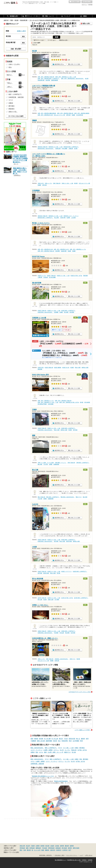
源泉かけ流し (13, 112)
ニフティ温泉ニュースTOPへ (83, 730)
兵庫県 (38, 846)
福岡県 (72, 846)
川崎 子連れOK (57, 183)
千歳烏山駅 (58, 148)
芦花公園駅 (64, 148)
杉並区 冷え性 (66, 368)
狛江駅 (87, 79)
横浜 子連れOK (41, 497)
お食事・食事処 (48, 750)
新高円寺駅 (69, 541)
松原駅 (68, 218)
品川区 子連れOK (42, 598)
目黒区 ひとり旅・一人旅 (54, 631)
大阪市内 (52, 850)
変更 (23, 37)
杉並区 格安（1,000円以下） (68, 311)
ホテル (41, 752)
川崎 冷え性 (41, 183)
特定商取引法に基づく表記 (74, 860)
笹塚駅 (61, 312)
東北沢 (61, 739)
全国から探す (21, 31)
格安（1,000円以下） (51, 748)
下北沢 (66, 739)
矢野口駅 (68, 115)
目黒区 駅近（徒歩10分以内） (45, 633)
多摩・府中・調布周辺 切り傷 (45, 115)
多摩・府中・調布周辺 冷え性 (61, 249)
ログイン (84, 5)
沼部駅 (51, 464)
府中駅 (82, 402)
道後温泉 (58, 848)
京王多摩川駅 (80, 115)
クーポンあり (52, 40)
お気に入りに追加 (75, 64)
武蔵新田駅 (56, 464)
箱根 (27, 848)
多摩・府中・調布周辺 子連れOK (46, 77)
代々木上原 (55, 739)
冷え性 (62, 750)
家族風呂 (12, 109)
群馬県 (42, 846)
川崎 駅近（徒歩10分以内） (62, 659)
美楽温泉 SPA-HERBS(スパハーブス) (43, 776)
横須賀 (29, 850)
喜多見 (55, 741)
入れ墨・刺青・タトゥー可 (55, 752)
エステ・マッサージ (37, 750)
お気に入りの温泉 (75, 2)
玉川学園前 (76, 741)
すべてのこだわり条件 (16, 116)
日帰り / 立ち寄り (14, 64)
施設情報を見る (59, 64)
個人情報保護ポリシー (60, 860)
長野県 (62, 846)
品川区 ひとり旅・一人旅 (54, 598)
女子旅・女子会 (82, 750)
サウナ (60, 748)
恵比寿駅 (67, 633)
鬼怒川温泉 (76, 848)
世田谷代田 (72, 739)
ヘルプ (81, 855)
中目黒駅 (56, 633)
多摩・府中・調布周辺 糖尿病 (82, 113)
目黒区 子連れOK (42, 631)
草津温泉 (22, 848)
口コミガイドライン (72, 855)
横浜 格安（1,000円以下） (53, 497)
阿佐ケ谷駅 (78, 368)
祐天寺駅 (73, 633)
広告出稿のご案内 (60, 855)
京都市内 (59, 850)
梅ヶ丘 (78, 739)
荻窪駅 (72, 368)
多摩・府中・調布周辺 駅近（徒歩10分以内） (73, 79)
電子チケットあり (39, 40)
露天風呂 (82, 748)
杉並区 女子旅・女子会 (76, 276)
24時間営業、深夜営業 (37, 764)
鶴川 (70, 741)
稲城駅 (73, 115)
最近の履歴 (87, 2)
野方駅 (58, 573)
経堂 (87, 739)
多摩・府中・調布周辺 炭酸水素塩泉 (47, 113)
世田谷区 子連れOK (43, 147)
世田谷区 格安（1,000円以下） (71, 147)
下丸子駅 (46, 464)
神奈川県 (22, 846)
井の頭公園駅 (52, 277)
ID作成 (90, 5)
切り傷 (74, 752)
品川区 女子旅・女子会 (67, 598)
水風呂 (76, 748)
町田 (81, 741)
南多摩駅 (58, 251)
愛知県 (67, 846)
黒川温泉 (64, 848)
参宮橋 (41, 739)
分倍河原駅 (51, 404)
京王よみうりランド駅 (59, 115)
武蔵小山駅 (51, 600)
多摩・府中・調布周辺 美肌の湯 (65, 113)
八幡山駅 (71, 148)
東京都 (47, 846)
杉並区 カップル (42, 276)
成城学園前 (49, 741)
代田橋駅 (56, 312)
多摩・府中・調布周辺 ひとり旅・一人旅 (66, 77)
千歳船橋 (33, 741)
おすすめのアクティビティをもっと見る (80, 692)
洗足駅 (45, 600)
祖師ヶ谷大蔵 (41, 741)
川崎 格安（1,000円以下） (83, 463)
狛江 (59, 741)
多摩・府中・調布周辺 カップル (78, 249)
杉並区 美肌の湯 (49, 368)
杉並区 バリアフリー (67, 571)
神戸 (70, 850)
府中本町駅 (87, 402)
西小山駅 (40, 600)
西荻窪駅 (85, 276)
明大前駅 (66, 312)
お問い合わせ (89, 855)
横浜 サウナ (79, 497)
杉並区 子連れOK (51, 276)
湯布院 (70, 848)
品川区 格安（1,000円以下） (81, 598)
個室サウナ (67, 752)
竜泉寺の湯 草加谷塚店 (61, 781)
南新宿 (36, 739)
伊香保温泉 (51, 848)
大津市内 (65, 850)
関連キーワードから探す (11, 852)
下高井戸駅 (63, 218)
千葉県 (33, 846)
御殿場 (47, 850)
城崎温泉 (38, 848)
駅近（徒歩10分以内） (37, 748)
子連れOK (74, 750)
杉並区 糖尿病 (58, 368)
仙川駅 (76, 148)
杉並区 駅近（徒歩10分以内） (45, 312)
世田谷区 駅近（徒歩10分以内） (46, 148)
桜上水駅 (57, 218)
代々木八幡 (47, 739)
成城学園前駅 (55, 80)
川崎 (25, 850)
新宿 (32, 739)
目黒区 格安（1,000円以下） (68, 631)
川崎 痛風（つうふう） (61, 463)
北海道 (57, 846)
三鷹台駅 (40, 277)
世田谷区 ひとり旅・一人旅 (55, 147)
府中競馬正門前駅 (42, 404)
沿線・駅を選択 (16, 49)
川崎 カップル (48, 183)
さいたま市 (37, 850)
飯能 (43, 850)
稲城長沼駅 (64, 251)
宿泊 (37, 752)
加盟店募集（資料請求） (46, 855)
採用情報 (90, 860)
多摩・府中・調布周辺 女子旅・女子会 (69, 402)
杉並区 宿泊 (41, 368)
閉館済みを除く (64, 40)
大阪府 (52, 846)
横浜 (21, 850)
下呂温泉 (44, 848)
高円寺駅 (75, 430)
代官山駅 (62, 633)
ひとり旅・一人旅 (68, 748)
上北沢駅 (73, 218)
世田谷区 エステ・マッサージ (71, 216)
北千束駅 (57, 600)
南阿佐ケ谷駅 (85, 368)
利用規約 (84, 860)
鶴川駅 (76, 183)
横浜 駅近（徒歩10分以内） (68, 497)
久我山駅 (46, 277)
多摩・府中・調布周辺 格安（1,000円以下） (49, 79)
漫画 (45, 752)
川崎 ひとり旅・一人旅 (67, 183)
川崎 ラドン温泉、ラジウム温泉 (46, 463)
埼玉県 (28, 846)
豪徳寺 (83, 739)
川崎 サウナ (73, 659)
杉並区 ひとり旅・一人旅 (63, 276)
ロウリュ (56, 750)
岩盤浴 (33, 752)
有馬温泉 (32, 848)
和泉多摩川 (65, 741)
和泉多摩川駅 (41, 80)
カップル (67, 750)
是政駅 (69, 251)
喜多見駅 (48, 80)
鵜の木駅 (40, 464)
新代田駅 (72, 312)
